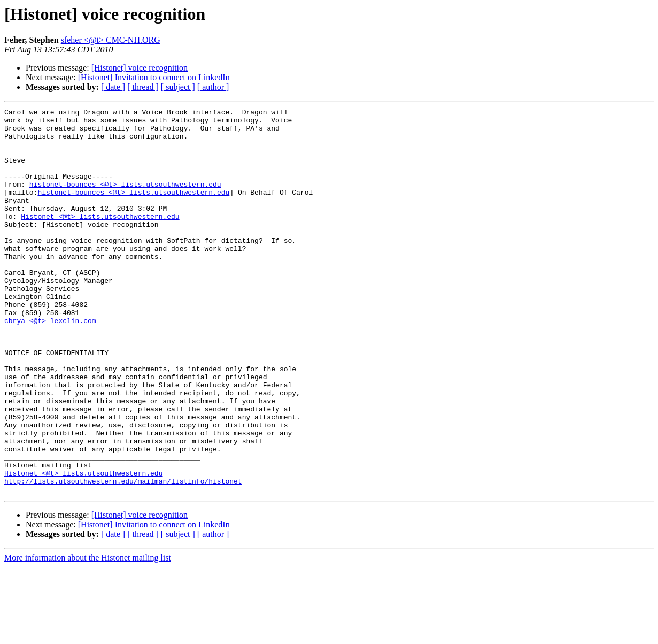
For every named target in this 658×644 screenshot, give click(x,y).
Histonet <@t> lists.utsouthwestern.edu (100, 239)
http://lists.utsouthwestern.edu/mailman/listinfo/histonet (123, 556)
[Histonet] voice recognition (140, 68)
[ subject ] (178, 87)
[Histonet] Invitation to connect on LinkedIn (154, 77)
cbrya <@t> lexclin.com (50, 364)
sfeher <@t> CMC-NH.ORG (111, 40)
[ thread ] (143, 87)
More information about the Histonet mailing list (88, 635)
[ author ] (213, 87)
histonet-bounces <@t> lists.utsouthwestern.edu (125, 200)
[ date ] (113, 87)
